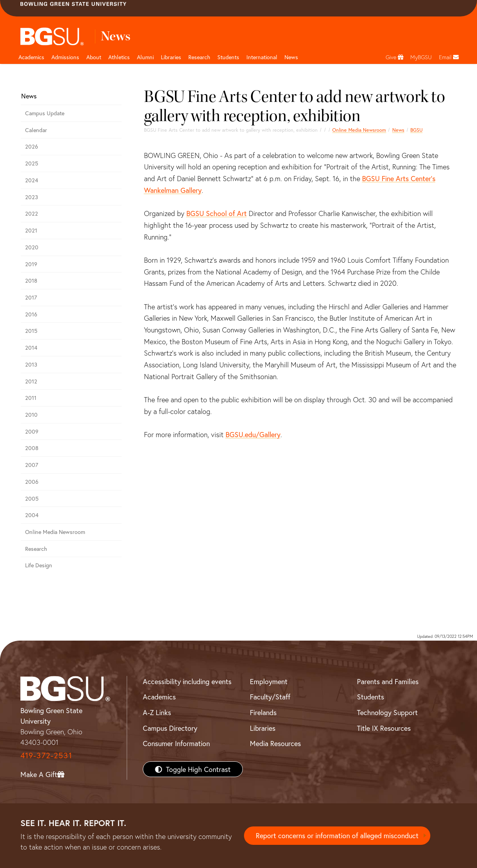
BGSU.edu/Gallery (253, 434)
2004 (32, 515)
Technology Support (387, 712)
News (398, 130)
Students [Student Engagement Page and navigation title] (228, 57)
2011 (31, 398)
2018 (31, 281)
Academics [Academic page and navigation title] (31, 57)
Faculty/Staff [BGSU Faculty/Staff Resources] (270, 697)
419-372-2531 (46, 755)
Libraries (171, 57)
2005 (32, 498)
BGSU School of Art (217, 213)
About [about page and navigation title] (94, 57)
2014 (31, 348)
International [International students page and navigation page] (262, 57)
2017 (31, 297)
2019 (31, 264)
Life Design (39, 565)
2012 (31, 381)
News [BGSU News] (291, 57)
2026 (32, 146)
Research (36, 549)
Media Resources (275, 743)
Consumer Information (176, 743)
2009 (32, 431)
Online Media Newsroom (359, 130)
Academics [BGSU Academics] (159, 697)
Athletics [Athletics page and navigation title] (119, 57)
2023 (32, 197)
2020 (32, 247)
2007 (32, 465)
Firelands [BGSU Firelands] (263, 712)
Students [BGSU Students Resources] (370, 697)
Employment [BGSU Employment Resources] (269, 681)
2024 (32, 180)
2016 (31, 314)
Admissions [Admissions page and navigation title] (65, 57)
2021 (31, 230)
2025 (32, 163)
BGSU (416, 130)
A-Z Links (157, 712)
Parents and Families (388, 681)
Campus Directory (170, 728)
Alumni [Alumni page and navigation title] (145, 57)
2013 (31, 364)
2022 (32, 213)
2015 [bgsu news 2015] (31, 331)
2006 (32, 482)
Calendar (36, 130)
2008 (32, 448)
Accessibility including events (187, 681)
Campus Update (45, 113)
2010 (31, 415)
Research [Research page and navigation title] (199, 57)
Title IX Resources (384, 728)
